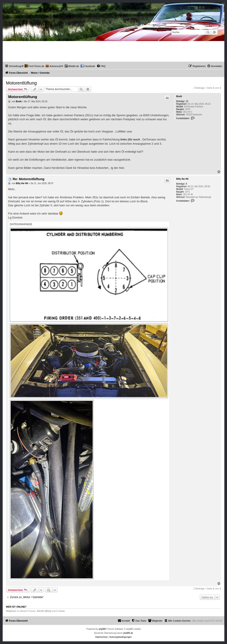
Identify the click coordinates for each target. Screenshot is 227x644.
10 (187, 101)
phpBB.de (128, 633)
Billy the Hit (182, 179)
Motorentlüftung (21, 83)
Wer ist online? (16, 607)
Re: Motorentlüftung (28, 179)
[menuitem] (34, 66)
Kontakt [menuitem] (124, 620)
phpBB (102, 629)
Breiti (179, 96)
